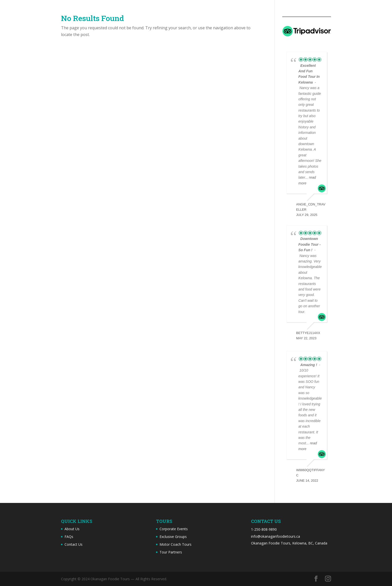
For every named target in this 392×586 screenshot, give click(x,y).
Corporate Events (174, 529)
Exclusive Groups (173, 537)
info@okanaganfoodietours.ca (275, 536)
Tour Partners (171, 552)
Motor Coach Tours (175, 544)
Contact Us (73, 544)
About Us (72, 529)
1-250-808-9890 (264, 529)
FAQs (69, 537)
